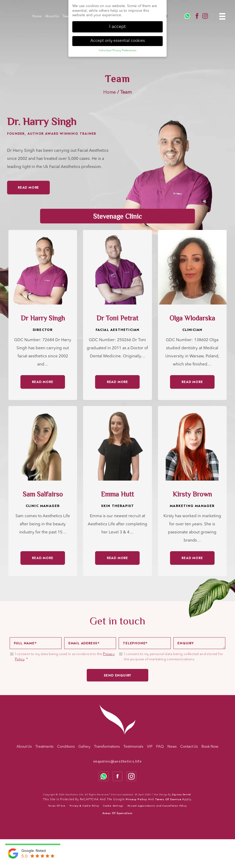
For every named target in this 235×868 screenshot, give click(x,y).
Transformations (107, 747)
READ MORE (43, 382)
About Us (52, 16)
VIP (150, 747)
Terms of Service (168, 799)
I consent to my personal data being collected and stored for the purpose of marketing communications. (173, 657)
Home (37, 16)
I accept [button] (117, 27)
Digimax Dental (181, 794)
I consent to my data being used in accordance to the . (65, 657)
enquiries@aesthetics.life (117, 761)
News (172, 747)
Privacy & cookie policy (84, 806)
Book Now (210, 747)
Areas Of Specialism (117, 813)
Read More (28, 188)
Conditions (66, 747)
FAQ (160, 747)
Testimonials (133, 747)
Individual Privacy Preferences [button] (118, 51)
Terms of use (57, 806)
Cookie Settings (113, 806)
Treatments (44, 747)
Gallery (84, 747)
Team (67, 16)
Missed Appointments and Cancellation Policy (157, 806)
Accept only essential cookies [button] (118, 41)
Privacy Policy (136, 799)
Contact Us (189, 747)
